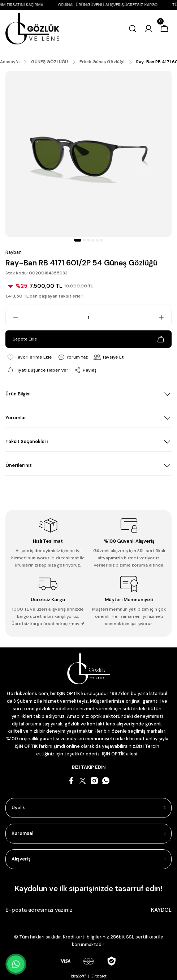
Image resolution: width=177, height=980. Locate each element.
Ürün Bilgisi (18, 394)
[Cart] (164, 29)
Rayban (14, 252)
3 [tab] (88, 240)
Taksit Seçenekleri (27, 441)
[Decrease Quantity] (12, 317)
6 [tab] (102, 240)
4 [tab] (93, 240)
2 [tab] (84, 240)
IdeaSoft (78, 976)
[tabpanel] (88, 154)
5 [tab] (97, 240)
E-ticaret (99, 976)
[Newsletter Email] (88, 910)
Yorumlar (16, 418)
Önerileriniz (19, 465)
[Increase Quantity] (165, 317)
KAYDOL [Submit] (161, 910)
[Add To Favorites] (29, 357)
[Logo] (33, 29)
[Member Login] (148, 29)
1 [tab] (78, 240)
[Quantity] (88, 317)
